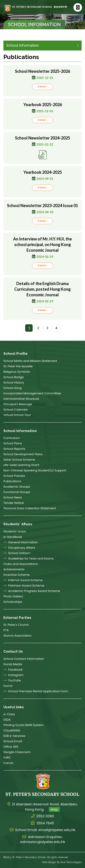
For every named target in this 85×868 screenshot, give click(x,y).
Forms (8, 686)
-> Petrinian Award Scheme (24, 586)
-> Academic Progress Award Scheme (32, 591)
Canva (8, 763)
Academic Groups (17, 487)
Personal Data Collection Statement (30, 508)
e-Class (9, 714)
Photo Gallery (13, 596)
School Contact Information (24, 659)
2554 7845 (45, 823)
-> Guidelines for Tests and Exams (29, 558)
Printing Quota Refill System (24, 725)
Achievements (14, 569)
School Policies (14, 476)
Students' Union (15, 531)
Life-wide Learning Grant (21, 465)
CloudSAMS (12, 730)
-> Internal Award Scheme (23, 580)
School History (14, 383)
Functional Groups (17, 492)
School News (13, 497)
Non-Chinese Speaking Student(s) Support (35, 470)
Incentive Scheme (17, 575)
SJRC (7, 757)
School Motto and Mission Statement (30, 361)
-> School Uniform (17, 553)
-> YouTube (12, 680)
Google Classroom (17, 752)
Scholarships (13, 602)
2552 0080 (45, 816)
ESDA (7, 720)
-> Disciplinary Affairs (19, 548)
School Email (13, 741)
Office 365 (11, 747)
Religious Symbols (17, 372)
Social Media (13, 664)
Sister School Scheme (19, 460)
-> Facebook (13, 670)
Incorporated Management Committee (32, 393)
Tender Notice (14, 503)
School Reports (14, 449)
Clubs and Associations (21, 564)
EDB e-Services (14, 736)
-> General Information (21, 542)
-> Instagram (13, 675)
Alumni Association (17, 636)
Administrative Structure (21, 399)
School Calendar (16, 410)
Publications (12, 481)
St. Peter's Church (16, 625)
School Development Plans (23, 454)
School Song (12, 388)
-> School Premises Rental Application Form (36, 691)
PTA (6, 630)
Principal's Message (18, 404)
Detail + (42, 93)
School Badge (14, 377)
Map (54, 809)
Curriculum (12, 438)
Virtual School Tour (17, 415)
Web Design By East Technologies (62, 862)
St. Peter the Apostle (18, 366)
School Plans (13, 443)
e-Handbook (13, 537)
